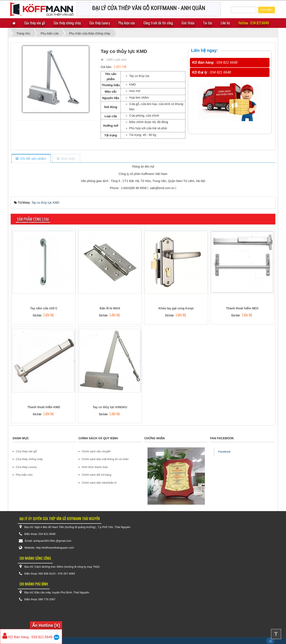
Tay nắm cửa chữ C (44, 308)
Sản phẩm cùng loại (33, 219)
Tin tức (208, 23)
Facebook (224, 452)
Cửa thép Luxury (100, 23)
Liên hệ (225, 23)
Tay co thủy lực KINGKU (110, 407)
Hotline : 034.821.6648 (254, 23)
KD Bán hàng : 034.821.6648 (27, 637)
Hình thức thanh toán (95, 467)
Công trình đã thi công (158, 23)
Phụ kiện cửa (127, 23)
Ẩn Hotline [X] (46, 625)
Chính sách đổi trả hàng (97, 475)
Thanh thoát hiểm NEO (242, 308)
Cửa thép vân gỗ (35, 23)
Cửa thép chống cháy (67, 23)
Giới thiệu (188, 23)
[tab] (31, 159)
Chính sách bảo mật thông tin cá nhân (105, 459)
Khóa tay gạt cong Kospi (176, 308)
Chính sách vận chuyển (96, 451)
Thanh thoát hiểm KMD (44, 407)
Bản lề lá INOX (110, 308)
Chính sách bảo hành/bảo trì (99, 483)
